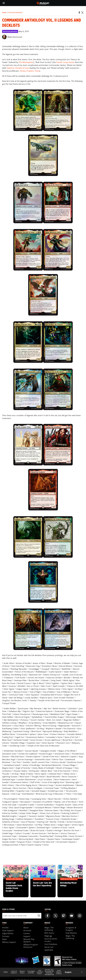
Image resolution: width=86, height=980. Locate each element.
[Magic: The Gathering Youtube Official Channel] (72, 916)
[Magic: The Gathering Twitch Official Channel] (64, 916)
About (26, 928)
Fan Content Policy (40, 972)
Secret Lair (49, 947)
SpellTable (49, 950)
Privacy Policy (22, 972)
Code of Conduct (14, 972)
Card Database (51, 944)
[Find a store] (39, 916)
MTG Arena (49, 933)
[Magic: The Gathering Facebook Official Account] (47, 916)
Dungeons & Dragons (71, 929)
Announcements (16, 12)
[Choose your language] (74, 972)
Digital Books (8, 933)
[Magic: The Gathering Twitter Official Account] (56, 916)
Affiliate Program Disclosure (31, 946)
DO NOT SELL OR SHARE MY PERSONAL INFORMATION (49, 972)
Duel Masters (71, 933)
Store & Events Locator (51, 940)
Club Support (8, 930)
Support (27, 936)
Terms (6, 972)
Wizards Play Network (29, 940)
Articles (5, 928)
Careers (27, 933)
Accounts (27, 930)
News (4, 12)
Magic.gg (48, 936)
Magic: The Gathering (49, 929)
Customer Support (31, 972)
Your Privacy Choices (59, 972)
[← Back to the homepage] (43, 3)
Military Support (9, 942)
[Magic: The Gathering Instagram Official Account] (80, 916)
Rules (5, 939)
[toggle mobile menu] (4, 3)
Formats (6, 936)
